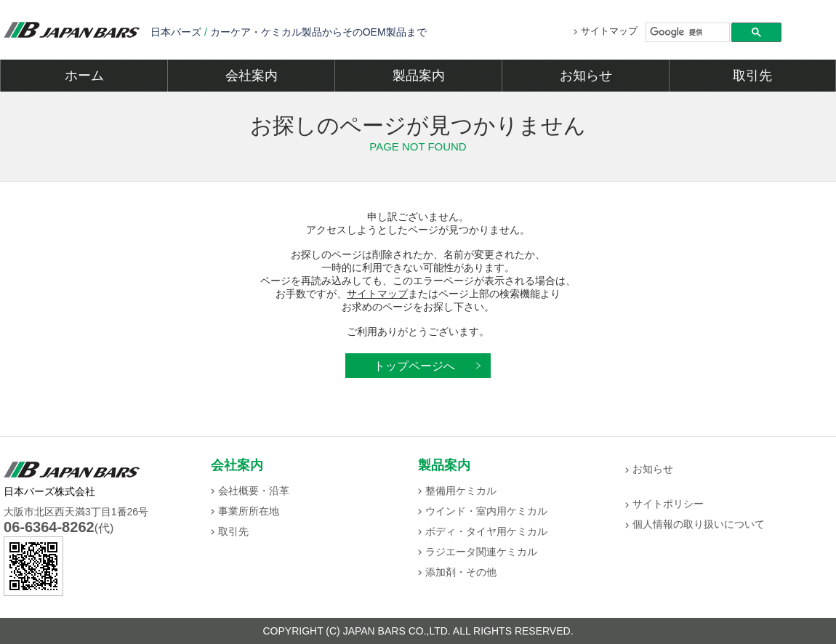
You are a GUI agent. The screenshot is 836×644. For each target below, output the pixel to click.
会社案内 (252, 76)
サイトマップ (609, 31)
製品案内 (419, 76)
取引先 (752, 76)
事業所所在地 (249, 511)
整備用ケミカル (461, 491)
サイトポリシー (668, 504)
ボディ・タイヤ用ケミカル (486, 531)
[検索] (688, 32)
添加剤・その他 (461, 572)
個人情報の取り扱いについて (699, 524)
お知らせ (586, 76)
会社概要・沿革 (254, 491)
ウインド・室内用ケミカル (486, 511)
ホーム (84, 76)
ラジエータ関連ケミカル (481, 552)
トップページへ (414, 366)
